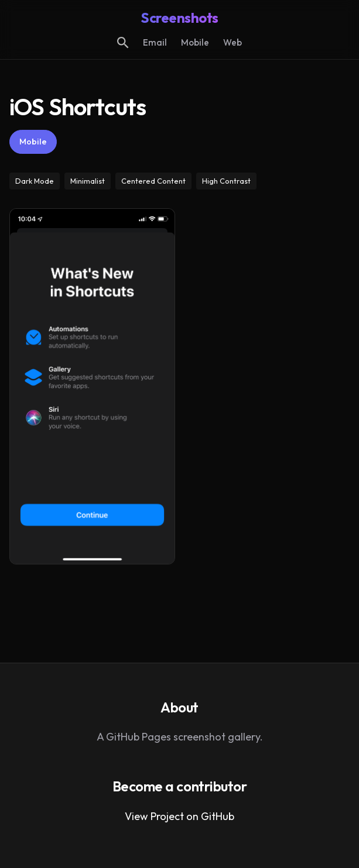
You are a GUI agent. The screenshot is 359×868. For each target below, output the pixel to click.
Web (233, 42)
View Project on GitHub (179, 816)
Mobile (195, 42)
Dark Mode (35, 181)
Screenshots (179, 18)
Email (155, 42)
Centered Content (153, 181)
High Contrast (226, 181)
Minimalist (88, 181)
